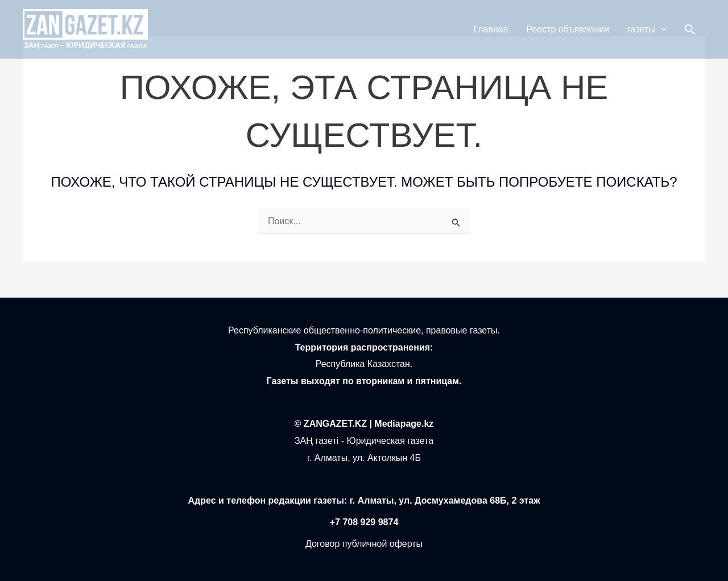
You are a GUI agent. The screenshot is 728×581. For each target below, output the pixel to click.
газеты (647, 30)
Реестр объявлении (568, 29)
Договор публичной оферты (364, 544)
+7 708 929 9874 (364, 522)
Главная (491, 29)
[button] (690, 30)
